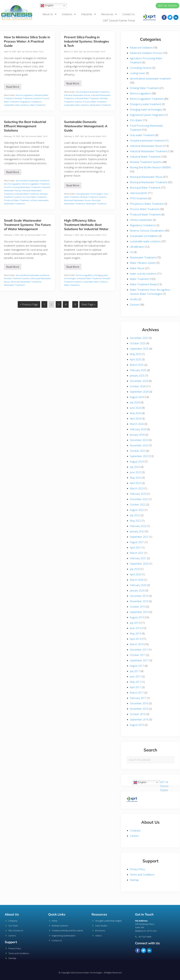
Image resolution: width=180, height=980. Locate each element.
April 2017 (135, 687)
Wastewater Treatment (100, 105)
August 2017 (137, 666)
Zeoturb (134, 305)
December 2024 (139, 381)
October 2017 (138, 655)
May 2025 (135, 354)
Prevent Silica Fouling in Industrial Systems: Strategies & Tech (87, 41)
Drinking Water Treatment (144, 88)
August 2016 (137, 725)
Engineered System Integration (147, 115)
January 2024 (137, 435)
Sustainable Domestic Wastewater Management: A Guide (86, 126)
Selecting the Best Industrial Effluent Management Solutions (25, 126)
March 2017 (137, 693)
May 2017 (135, 682)
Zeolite (134, 299)
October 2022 (138, 505)
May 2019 (135, 634)
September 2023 (139, 456)
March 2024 (137, 424)
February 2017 (138, 698)
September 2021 (139, 537)
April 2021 (135, 548)
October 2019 (138, 607)
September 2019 (139, 612)
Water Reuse (137, 268)
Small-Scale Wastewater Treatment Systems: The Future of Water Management (27, 225)
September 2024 (139, 392)
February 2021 (138, 558)
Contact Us (129, 14)
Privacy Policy (137, 869)
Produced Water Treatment (17, 200)
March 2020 (137, 580)
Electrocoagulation (24, 95)
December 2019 (139, 596)
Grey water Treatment (142, 135)
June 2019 (135, 628)
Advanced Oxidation (141, 48)
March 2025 (137, 365)
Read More (14, 86)
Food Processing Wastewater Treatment (22, 187)
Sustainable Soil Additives (144, 236)
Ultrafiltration (137, 247)
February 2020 (138, 585)
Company (135, 830)
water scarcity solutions (143, 274)
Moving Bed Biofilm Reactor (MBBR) (150, 167)
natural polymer (139, 193)
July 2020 (135, 569)
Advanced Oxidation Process (146, 53)
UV (131, 252)
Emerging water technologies (89, 194)
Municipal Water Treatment (145, 188)
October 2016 (138, 714)
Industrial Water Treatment (87, 98)
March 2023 (137, 488)
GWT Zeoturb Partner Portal (119, 21)
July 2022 (135, 515)
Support (11, 942)
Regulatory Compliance (31, 102)
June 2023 (135, 472)
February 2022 (138, 526)
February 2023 (138, 494)
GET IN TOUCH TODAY (164, 786)
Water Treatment (38, 105)
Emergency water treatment (145, 104)
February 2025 (138, 370)
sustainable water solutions (16, 105)
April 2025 (135, 359)
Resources (109, 14)
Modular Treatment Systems (28, 98)
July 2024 (135, 402)
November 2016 (139, 709)
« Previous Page (29, 304)
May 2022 (135, 521)
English (47, 6)
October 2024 (138, 386)
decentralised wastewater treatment (93, 92)
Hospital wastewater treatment (147, 141)
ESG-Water (136, 120)
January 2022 (137, 531)
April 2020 (135, 574)
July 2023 (135, 467)
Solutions (69, 14)
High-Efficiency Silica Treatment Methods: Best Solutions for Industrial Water (86, 225)
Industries (89, 14)
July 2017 (135, 671)
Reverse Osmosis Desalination (147, 231)
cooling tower (138, 73)
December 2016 (139, 703)
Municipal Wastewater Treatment (26, 282)
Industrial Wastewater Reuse (77, 95)
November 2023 (139, 445)
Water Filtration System (143, 263)
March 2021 (137, 553)
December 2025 (139, 338)
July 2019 (135, 623)
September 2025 (139, 349)
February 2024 (138, 429)
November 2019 (139, 601)
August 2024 (137, 397)
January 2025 (137, 376)
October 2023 (138, 451)
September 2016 (139, 720)
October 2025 (138, 343)
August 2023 (137, 462)
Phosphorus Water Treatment (147, 204)
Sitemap (134, 880)
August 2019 (137, 617)
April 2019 (135, 639)
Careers (134, 836)
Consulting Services (141, 68)
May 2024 (135, 413)
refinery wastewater (39, 200)
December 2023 (139, 440)
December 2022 (139, 499)
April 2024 (135, 419)
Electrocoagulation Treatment (36, 184)
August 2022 (137, 510)
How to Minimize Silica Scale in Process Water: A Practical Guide (27, 41)
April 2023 (135, 483)
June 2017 (135, 677)
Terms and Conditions (142, 875)
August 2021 (137, 542)
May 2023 (135, 478)
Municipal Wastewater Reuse (77, 200)
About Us (50, 14)
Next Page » (88, 304)
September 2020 (139, 564)
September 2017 (139, 660)
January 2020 (137, 591)
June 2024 (135, 408)
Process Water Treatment (95, 102)
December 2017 (139, 650)
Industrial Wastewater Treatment (148, 151)
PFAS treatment (139, 198)
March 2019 (137, 644)
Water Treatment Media (143, 284)
